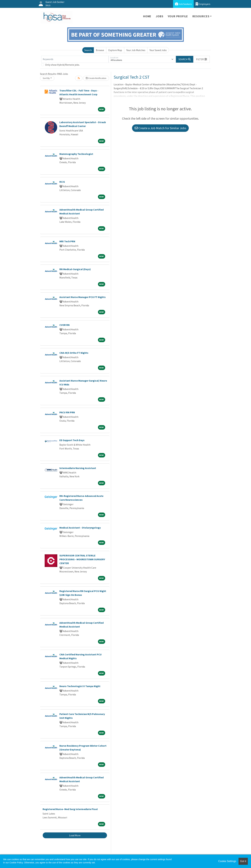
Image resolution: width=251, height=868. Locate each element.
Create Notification (96, 78)
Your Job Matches (136, 50)
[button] (202, 59)
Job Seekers (183, 4)
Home (147, 16)
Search (88, 50)
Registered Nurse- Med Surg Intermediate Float (70, 809)
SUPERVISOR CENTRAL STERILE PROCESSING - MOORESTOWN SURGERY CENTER (82, 559)
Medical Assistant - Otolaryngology (80, 528)
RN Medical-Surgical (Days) (75, 269)
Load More (75, 835)
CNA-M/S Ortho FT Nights (74, 353)
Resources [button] (201, 16)
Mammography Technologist (76, 154)
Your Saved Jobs (158, 50)
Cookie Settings (227, 861)
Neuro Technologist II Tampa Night (80, 686)
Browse (100, 50)
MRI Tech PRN (67, 241)
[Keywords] (75, 59)
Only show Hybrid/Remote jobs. (62, 65)
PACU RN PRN (67, 412)
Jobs (159, 16)
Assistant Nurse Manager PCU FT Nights (83, 297)
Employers (203, 4)
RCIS (62, 182)
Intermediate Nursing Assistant (78, 468)
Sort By (46, 78)
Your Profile (178, 16)
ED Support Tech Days (72, 440)
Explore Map (115, 50)
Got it (243, 861)
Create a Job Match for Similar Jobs (160, 128)
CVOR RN (65, 325)
